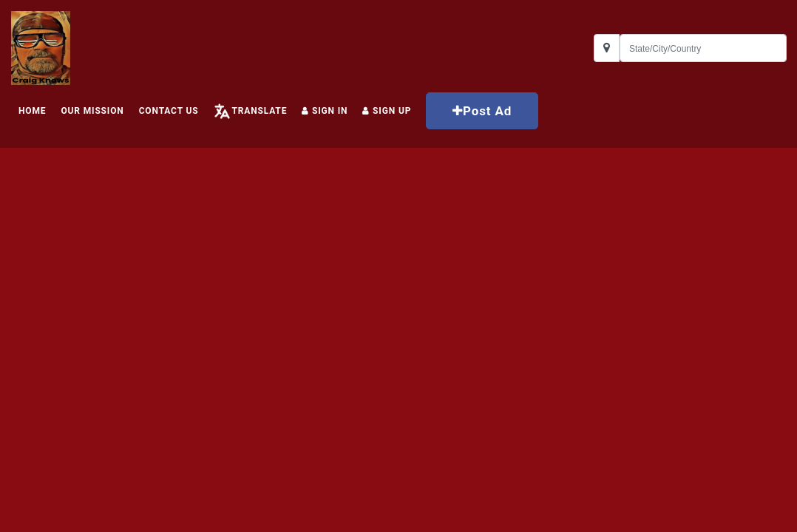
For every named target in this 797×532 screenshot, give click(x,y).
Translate (259, 111)
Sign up (387, 111)
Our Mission (92, 111)
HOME (32, 111)
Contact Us (169, 111)
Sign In (325, 111)
